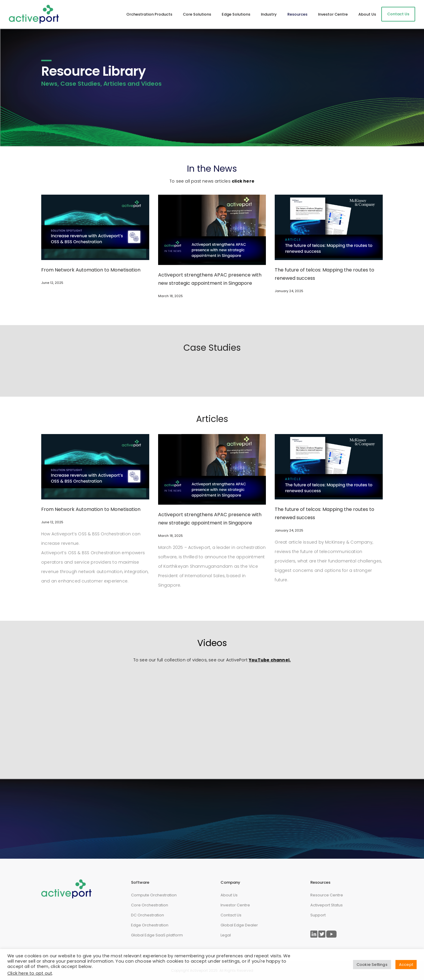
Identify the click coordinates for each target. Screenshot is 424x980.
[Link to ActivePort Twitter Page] (322, 934)
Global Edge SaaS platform (157, 935)
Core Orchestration (150, 905)
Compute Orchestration (154, 895)
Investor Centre (333, 14)
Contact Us (398, 14)
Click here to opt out (30, 973)
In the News (212, 169)
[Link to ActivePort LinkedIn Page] (314, 934)
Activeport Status (327, 905)
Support (318, 915)
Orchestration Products (149, 14)
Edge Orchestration (150, 925)
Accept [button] (406, 965)
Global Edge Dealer (239, 925)
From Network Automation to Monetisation (91, 270)
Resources (297, 14)
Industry (269, 14)
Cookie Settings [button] (372, 965)
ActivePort (237, 660)
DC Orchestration (148, 915)
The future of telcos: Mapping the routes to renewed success (324, 274)
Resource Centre (327, 895)
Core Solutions (197, 14)
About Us (367, 14)
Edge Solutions (236, 14)
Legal (226, 935)
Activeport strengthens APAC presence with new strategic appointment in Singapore (210, 279)
